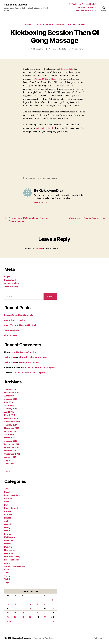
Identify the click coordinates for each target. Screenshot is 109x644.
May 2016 (9, 402)
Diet (6, 505)
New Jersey (10, 550)
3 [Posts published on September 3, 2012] (8, 604)
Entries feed (10, 280)
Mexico (8, 544)
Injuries (8, 534)
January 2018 (11, 389)
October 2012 (11, 451)
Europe (8, 511)
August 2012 (10, 457)
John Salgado (67, 69)
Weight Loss (10, 357)
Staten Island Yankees (15, 566)
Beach (7, 492)
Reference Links (12, 560)
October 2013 (11, 431)
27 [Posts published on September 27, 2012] (30, 617)
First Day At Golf (12, 335)
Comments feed (12, 283)
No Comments (78, 49)
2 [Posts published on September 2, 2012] (53, 600)
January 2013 (11, 441)
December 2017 (12, 392)
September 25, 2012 (58, 49)
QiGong (54, 178)
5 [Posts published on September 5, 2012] (23, 604)
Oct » (53, 621)
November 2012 (12, 447)
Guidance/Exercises (85, 10)
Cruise (7, 502)
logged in (39, 248)
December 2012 (12, 444)
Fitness (37, 24)
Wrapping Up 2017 (13, 330)
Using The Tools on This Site (23, 352)
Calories (8, 498)
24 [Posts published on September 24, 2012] (8, 617)
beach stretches (12, 495)
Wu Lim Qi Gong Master (46, 79)
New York (72, 24)
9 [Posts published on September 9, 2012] (53, 604)
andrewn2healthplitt (45, 128)
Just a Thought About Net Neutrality (21, 325)
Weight (8, 579)
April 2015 (9, 412)
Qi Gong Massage (43, 178)
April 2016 (9, 405)
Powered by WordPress (44, 638)
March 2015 (10, 415)
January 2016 (11, 409)
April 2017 (9, 396)
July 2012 (9, 460)
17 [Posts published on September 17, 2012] (8, 613)
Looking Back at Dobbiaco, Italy (19, 315)
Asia (6, 489)
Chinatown (31, 178)
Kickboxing (49, 24)
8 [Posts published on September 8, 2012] (45, 604)
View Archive (40, 202)
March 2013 (10, 438)
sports (82, 24)
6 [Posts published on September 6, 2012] (30, 604)
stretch (8, 569)
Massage (61, 24)
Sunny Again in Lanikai (15, 320)
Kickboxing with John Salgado (33, 357)
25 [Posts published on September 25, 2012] (15, 617)
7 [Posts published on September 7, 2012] (38, 604)
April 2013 (9, 434)
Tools (7, 573)
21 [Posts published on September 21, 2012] (38, 613)
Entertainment (11, 508)
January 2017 (11, 399)
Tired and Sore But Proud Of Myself (38, 367)
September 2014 (12, 421)
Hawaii (7, 524)
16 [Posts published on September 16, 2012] (53, 608)
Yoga (7, 582)
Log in (7, 277)
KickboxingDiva (37, 49)
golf (6, 521)
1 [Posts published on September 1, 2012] (45, 600)
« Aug (8, 621)
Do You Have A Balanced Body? (82, 4)
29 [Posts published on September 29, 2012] (45, 617)
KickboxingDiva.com (16, 5)
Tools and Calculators (86, 7)
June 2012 (9, 463)
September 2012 (12, 454)
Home (7, 531)
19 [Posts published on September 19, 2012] (23, 613)
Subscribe (9, 472)
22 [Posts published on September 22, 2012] (45, 613)
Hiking (7, 527)
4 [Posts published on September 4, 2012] (15, 604)
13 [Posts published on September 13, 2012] (30, 608)
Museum (8, 547)
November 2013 (12, 428)
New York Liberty (12, 556)
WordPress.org (11, 286)
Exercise (27, 24)
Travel (7, 576)
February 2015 (11, 418)
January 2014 (11, 425)
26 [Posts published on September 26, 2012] (23, 617)
